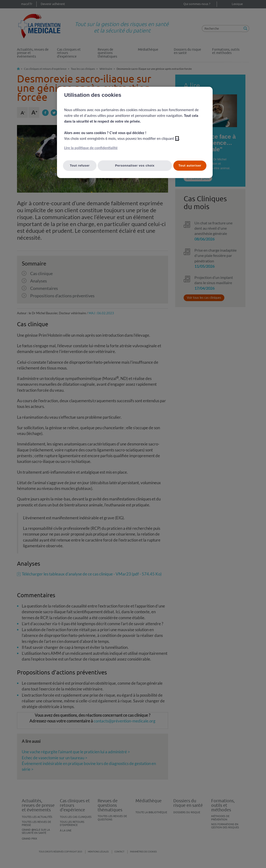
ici (177, 138)
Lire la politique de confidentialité (91, 148)
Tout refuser (80, 165)
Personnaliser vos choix (135, 165)
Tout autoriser (190, 165)
